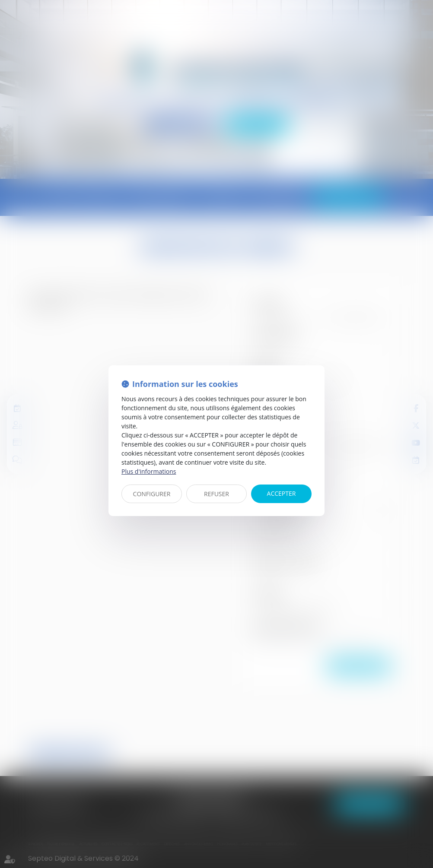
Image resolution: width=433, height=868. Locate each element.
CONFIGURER (152, 494)
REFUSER (216, 494)
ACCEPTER (282, 493)
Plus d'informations (149, 471)
